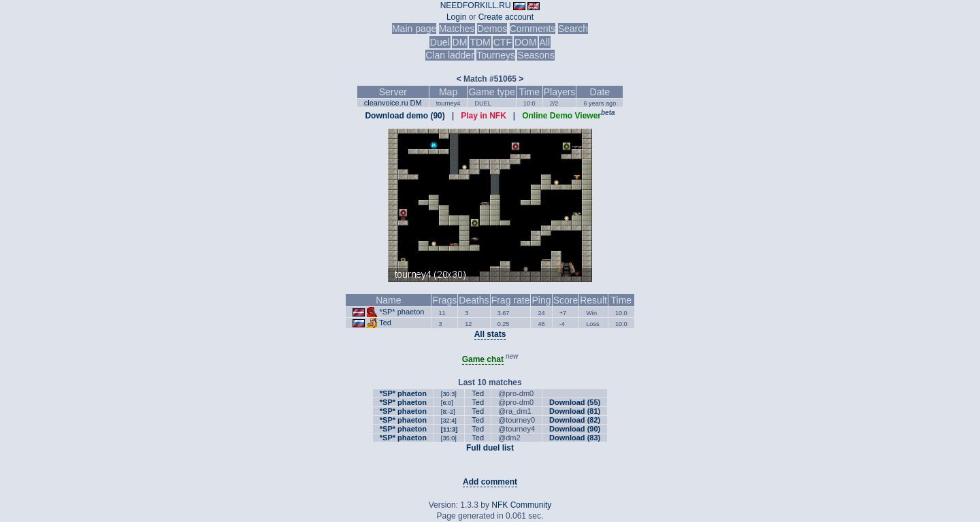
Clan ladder (450, 55)
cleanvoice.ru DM (393, 103)
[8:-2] (448, 412)
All (545, 42)
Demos (492, 29)
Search (573, 29)
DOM (526, 42)
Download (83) (575, 438)
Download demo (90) (405, 116)
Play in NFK (484, 116)
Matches (457, 29)
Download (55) (575, 402)
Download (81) (575, 411)
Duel (440, 42)
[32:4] (449, 421)
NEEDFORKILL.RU (476, 5)
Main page (414, 29)
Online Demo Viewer (561, 116)
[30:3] (449, 394)
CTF (503, 42)
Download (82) (575, 420)
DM (460, 42)
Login (456, 17)
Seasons (536, 55)
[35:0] (449, 438)
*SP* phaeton (402, 312)
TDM (480, 42)
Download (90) (575, 429)
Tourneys (496, 55)
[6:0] (447, 403)
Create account (506, 17)
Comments (533, 29)
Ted (385, 323)
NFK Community (521, 505)
